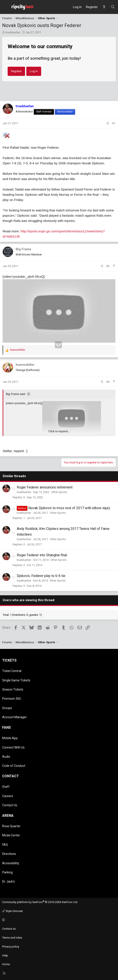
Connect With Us (13, 747)
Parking (7, 872)
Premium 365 (12, 699)
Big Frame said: (16, 394)
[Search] (113, 7)
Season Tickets (13, 689)
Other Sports (59, 492)
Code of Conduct (14, 766)
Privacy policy (11, 947)
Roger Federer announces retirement (45, 487)
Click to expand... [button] (59, 431)
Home (6, 964)
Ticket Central (12, 671)
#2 (108, 266)
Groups (7, 708)
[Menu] (6, 7)
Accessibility (11, 863)
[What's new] (104, 7)
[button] (58, 920)
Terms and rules (12, 938)
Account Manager (14, 717)
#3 (108, 382)
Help (5, 955)
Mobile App (10, 738)
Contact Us (10, 805)
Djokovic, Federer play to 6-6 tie (41, 576)
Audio (6, 757)
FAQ (5, 845)
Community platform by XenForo (40, 902)
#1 (114, 123)
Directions (9, 854)
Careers (8, 796)
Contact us (9, 929)
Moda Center (11, 835)
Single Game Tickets (16, 680)
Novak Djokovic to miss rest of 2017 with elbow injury (69, 508)
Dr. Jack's (8, 881)
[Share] (108, 123)
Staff (6, 787)
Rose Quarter (11, 826)
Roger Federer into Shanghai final (42, 555)
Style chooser (13, 911)
